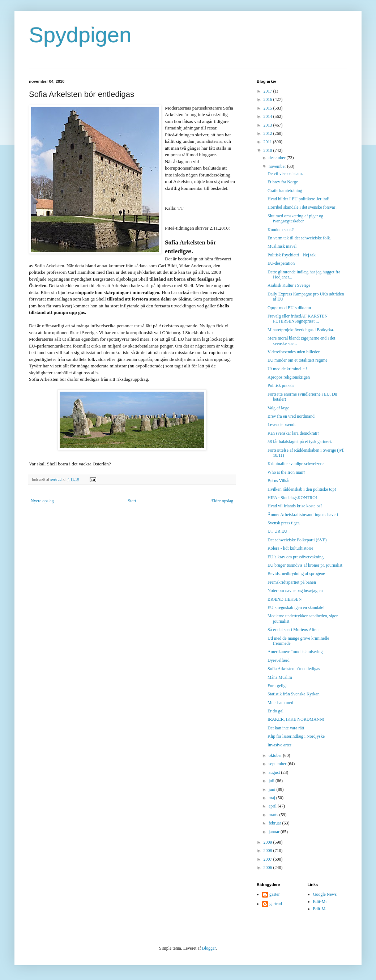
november (278, 166)
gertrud (276, 904)
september (278, 764)
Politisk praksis (281, 385)
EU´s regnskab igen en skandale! (296, 608)
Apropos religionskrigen (289, 377)
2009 (268, 842)
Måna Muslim (280, 677)
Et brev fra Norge (283, 182)
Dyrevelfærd (279, 660)
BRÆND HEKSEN (285, 599)
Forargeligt (277, 686)
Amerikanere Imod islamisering (295, 652)
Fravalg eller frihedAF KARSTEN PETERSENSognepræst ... (298, 319)
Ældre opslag (222, 501)
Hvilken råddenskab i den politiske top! (302, 489)
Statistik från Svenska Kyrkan (294, 694)
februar (275, 823)
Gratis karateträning (285, 191)
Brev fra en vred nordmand (291, 416)
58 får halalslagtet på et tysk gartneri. (300, 442)
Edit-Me (320, 902)
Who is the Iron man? (286, 472)
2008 (268, 851)
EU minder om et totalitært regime (298, 360)
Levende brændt (282, 425)
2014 (268, 116)
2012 (268, 133)
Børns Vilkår (279, 481)
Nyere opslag (42, 501)
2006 (268, 868)
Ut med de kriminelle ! (287, 369)
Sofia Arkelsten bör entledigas (294, 669)
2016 (268, 99)
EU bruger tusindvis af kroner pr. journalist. (305, 565)
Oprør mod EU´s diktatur (289, 308)
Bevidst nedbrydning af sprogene (296, 574)
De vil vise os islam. (285, 174)
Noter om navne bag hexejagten (295, 591)
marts (274, 815)
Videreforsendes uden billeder (294, 352)
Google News (325, 894)
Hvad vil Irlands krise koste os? (295, 506)
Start (132, 501)
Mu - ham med (280, 703)
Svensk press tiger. (284, 523)
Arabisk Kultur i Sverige (289, 285)
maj (272, 798)
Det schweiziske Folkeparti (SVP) (297, 540)
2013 (268, 125)
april (273, 806)
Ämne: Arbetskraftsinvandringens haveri (303, 515)
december (278, 158)
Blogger (209, 948)
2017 (268, 91)
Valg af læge (278, 408)
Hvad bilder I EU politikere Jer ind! (298, 199)
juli (272, 781)
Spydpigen (80, 35)
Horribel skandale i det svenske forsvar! (302, 207)
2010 (268, 150)
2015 (268, 108)
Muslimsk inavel (282, 246)
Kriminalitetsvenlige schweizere (296, 464)
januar (275, 832)
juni (273, 789)
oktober (276, 755)
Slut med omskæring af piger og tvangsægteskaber (295, 218)
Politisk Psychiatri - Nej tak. (292, 255)
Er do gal (275, 711)
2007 (268, 859)
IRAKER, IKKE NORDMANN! (296, 719)
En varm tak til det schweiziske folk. (299, 238)
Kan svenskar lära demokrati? (293, 433)
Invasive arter (279, 745)
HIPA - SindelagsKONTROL (293, 498)
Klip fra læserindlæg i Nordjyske (296, 736)
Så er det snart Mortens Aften (293, 630)
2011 (268, 142)
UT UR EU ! (279, 531)
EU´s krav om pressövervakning (296, 557)
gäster (275, 894)
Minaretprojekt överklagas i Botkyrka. (301, 330)
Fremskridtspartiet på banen (292, 582)
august (275, 772)
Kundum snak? (281, 230)
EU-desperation (281, 263)
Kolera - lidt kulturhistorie (290, 548)
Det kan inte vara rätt (286, 728)
